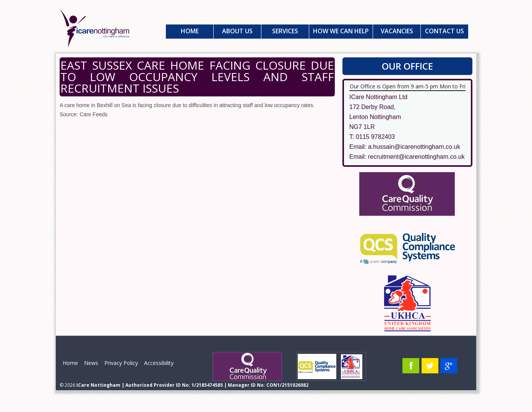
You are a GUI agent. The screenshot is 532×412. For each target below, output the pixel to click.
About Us (237, 31)
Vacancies (397, 31)
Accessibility (159, 363)
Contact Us (444, 31)
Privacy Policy (121, 363)
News (91, 363)
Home (190, 31)
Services (285, 31)
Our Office (407, 66)
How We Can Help (341, 31)
